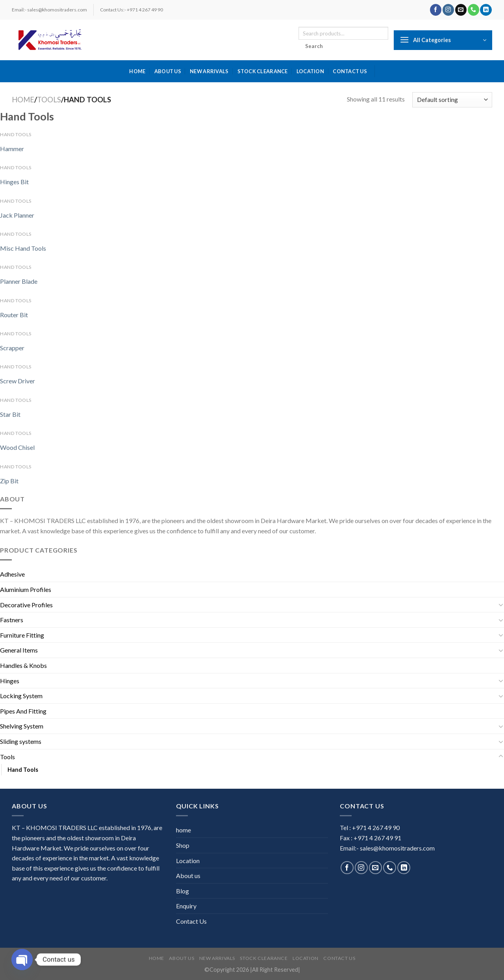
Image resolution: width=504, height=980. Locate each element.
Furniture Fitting (22, 635)
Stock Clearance (263, 71)
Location (310, 71)
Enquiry (186, 906)
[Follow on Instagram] (448, 10)
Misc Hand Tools (23, 248)
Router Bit (14, 315)
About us (168, 71)
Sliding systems (21, 741)
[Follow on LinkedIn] (486, 10)
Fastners (12, 620)
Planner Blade (19, 281)
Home (23, 100)
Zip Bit (9, 481)
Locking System (21, 696)
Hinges (10, 681)
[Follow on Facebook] (436, 10)
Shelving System (22, 726)
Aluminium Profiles (26, 589)
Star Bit (10, 414)
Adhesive (12, 574)
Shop (183, 845)
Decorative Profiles (26, 605)
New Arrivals (209, 71)
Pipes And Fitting (23, 711)
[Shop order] (452, 100)
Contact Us (350, 71)
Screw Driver (18, 381)
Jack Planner (17, 215)
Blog (183, 891)
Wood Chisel (17, 447)
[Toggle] (501, 605)
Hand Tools (23, 770)
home (137, 71)
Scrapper (12, 348)
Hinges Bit (14, 182)
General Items (19, 650)
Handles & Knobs (23, 665)
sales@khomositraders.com (397, 848)
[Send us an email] (461, 10)
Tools (49, 100)
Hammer (12, 149)
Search (314, 46)
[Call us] (473, 10)
